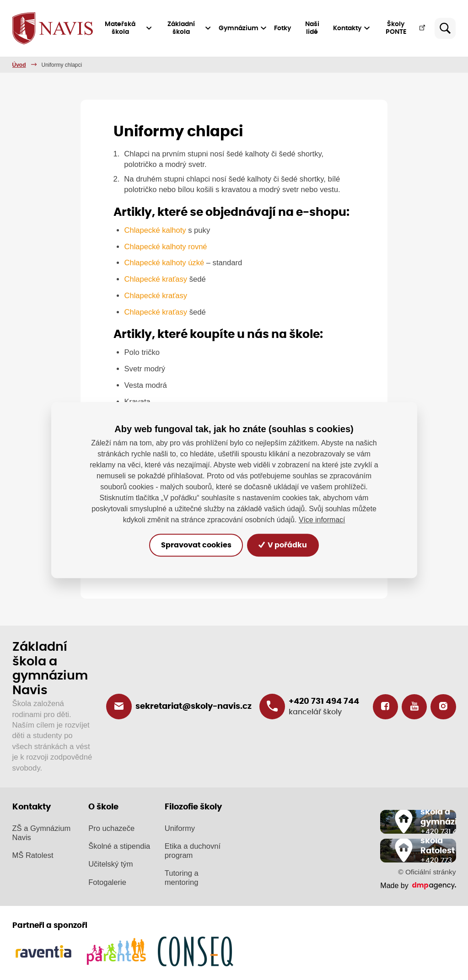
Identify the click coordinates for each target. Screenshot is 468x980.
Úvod (19, 65)
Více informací (322, 520)
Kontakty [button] (352, 28)
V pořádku (285, 545)
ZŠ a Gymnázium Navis (42, 833)
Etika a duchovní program (193, 851)
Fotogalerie (107, 882)
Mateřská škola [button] (129, 28)
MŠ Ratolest (33, 855)
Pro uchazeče (111, 828)
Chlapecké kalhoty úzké (165, 263)
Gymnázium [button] (243, 28)
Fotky (283, 28)
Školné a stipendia (119, 846)
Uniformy (180, 828)
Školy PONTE (406, 28)
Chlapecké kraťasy (156, 279)
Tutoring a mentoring (182, 878)
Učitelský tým (110, 864)
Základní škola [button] (190, 28)
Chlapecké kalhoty (156, 230)
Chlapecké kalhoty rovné (166, 247)
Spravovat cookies (194, 545)
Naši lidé (313, 28)
